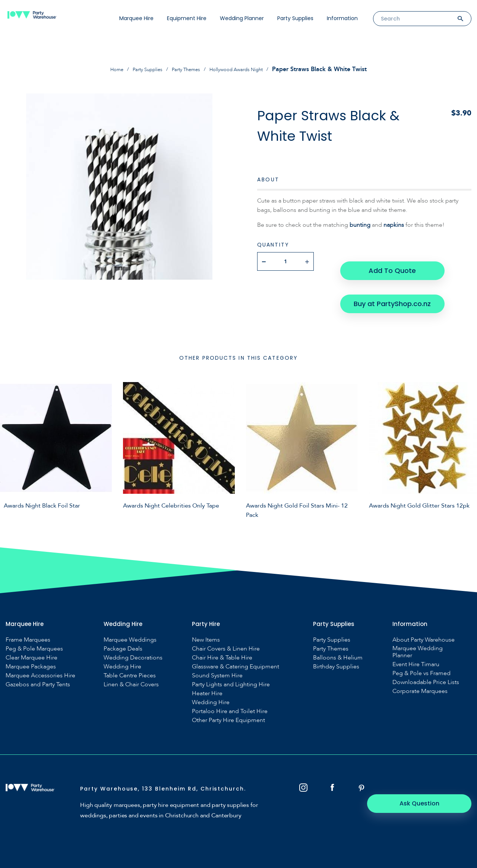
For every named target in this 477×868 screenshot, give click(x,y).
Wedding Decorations (133, 639)
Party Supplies (295, 18)
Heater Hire (207, 675)
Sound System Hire (217, 657)
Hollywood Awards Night (246, 69)
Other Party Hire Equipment (228, 701)
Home (102, 69)
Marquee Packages (31, 648)
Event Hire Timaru (416, 646)
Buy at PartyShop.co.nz (390, 285)
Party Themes (185, 69)
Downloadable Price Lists (426, 663)
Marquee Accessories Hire (40, 657)
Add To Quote (390, 261)
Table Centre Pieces (130, 657)
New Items (206, 621)
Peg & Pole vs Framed (421, 654)
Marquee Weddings (130, 621)
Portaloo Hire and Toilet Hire (230, 692)
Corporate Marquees (420, 672)
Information (342, 18)
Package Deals (123, 630)
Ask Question (431, 774)
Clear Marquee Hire (31, 639)
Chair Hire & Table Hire (222, 639)
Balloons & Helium (338, 639)
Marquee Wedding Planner (418, 633)
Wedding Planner (242, 18)
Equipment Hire (187, 18)
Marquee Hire (136, 18)
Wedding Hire (122, 648)
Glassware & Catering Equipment (236, 648)
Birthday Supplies (336, 648)
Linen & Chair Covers (131, 666)
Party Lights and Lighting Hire (231, 666)
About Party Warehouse (424, 621)
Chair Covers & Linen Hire (226, 630)
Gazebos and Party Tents (38, 666)
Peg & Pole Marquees (34, 630)
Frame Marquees (28, 621)
